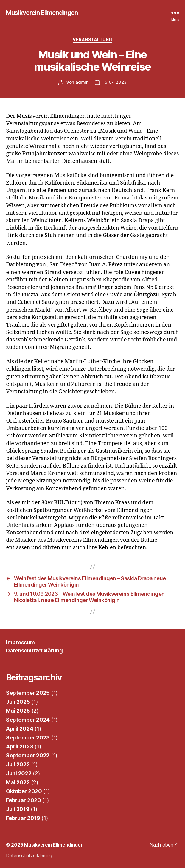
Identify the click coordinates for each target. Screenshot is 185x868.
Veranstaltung (92, 40)
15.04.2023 (115, 82)
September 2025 (28, 693)
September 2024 (28, 720)
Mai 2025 (18, 711)
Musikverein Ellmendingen (42, 13)
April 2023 (20, 746)
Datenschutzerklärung (34, 650)
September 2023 (28, 738)
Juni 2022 (19, 773)
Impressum (20, 642)
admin (82, 82)
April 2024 (20, 729)
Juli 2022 (18, 764)
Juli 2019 (18, 809)
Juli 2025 (18, 702)
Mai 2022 (18, 782)
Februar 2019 (23, 818)
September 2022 (28, 755)
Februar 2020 (24, 800)
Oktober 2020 (24, 791)
